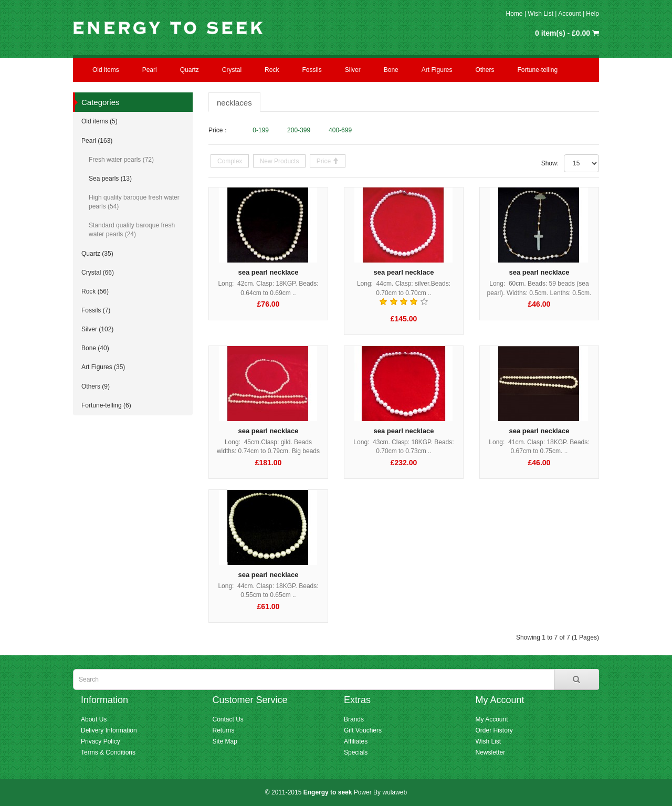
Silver (353, 70)
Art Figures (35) (103, 367)
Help (592, 14)
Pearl (150, 70)
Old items (106, 70)
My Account (492, 719)
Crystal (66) (98, 273)
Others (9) (96, 386)
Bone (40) (95, 348)
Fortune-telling (538, 70)
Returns (224, 730)
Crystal (232, 70)
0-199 (261, 130)
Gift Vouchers (363, 730)
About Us (94, 719)
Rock (272, 70)
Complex (230, 161)
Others (485, 70)
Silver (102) (97, 329)
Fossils (312, 70)
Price (325, 161)
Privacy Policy (101, 741)
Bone (391, 70)
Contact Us (228, 719)
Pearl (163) (97, 141)
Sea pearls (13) (110, 179)
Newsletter (491, 752)
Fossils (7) (96, 310)
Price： (219, 130)
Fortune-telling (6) (106, 405)
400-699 (340, 130)
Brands (354, 719)
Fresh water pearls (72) (121, 160)
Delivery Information (109, 730)
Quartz (190, 70)
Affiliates (356, 741)
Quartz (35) (97, 254)
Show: (550, 163)
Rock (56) (95, 291)
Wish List (540, 14)
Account (569, 14)
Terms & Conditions (108, 752)
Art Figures (437, 70)
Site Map (225, 741)
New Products (280, 161)
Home (514, 14)
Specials (356, 752)
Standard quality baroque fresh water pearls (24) (132, 230)
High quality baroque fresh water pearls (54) (134, 202)
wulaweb (395, 792)
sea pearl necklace (269, 272)
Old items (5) (99, 121)
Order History (494, 730)
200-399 (299, 130)
